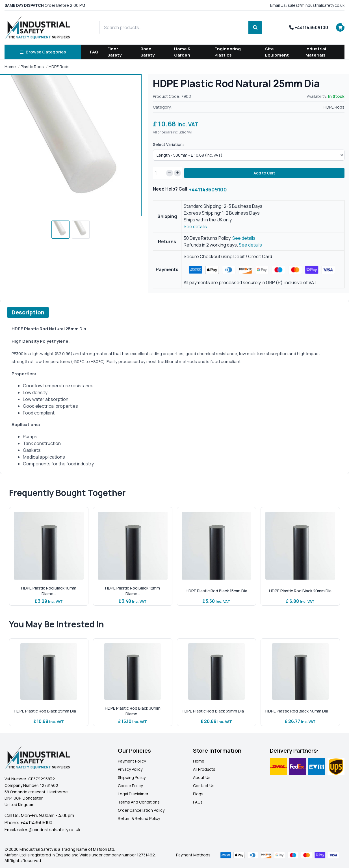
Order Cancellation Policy (141, 810)
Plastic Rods (32, 67)
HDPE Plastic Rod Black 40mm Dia (297, 711)
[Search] (255, 27)
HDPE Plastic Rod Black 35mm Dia (213, 711)
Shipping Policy (132, 777)
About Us (202, 777)
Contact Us (204, 786)
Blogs (198, 794)
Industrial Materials (316, 52)
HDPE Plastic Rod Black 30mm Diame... (133, 711)
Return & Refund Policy (139, 818)
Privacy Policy (130, 769)
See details (195, 226)
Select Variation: (168, 144)
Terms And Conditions (139, 802)
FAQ (94, 52)
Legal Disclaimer (133, 794)
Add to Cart (264, 173)
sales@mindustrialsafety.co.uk (49, 830)
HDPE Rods (59, 67)
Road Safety (148, 52)
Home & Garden (182, 52)
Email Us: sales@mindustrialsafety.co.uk (307, 5)
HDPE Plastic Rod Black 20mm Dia (300, 591)
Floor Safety (114, 52)
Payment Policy (132, 761)
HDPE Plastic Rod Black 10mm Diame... (49, 591)
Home (10, 67)
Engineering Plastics (228, 52)
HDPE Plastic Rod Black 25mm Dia (45, 711)
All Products (204, 769)
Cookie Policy (130, 786)
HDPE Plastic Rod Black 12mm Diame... (133, 591)
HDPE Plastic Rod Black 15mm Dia (216, 591)
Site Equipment (277, 52)
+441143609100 (309, 27)
